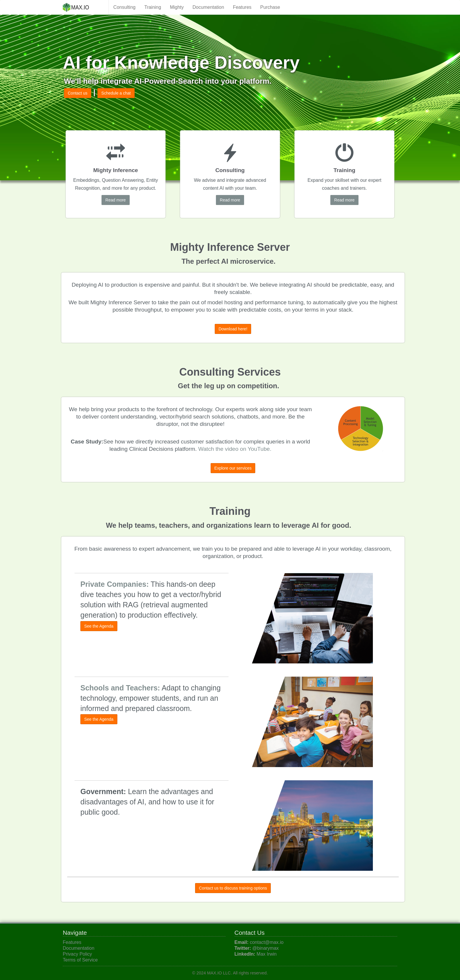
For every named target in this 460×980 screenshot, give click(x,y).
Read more (115, 200)
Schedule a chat (116, 93)
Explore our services (233, 468)
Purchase (270, 7)
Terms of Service (80, 960)
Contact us (78, 93)
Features (242, 7)
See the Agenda (99, 626)
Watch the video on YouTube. (235, 449)
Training (153, 7)
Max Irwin (267, 954)
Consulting (124, 7)
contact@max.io (267, 942)
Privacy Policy (77, 954)
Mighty (177, 7)
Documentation (208, 7)
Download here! (233, 329)
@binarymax (265, 948)
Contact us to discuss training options (233, 888)
